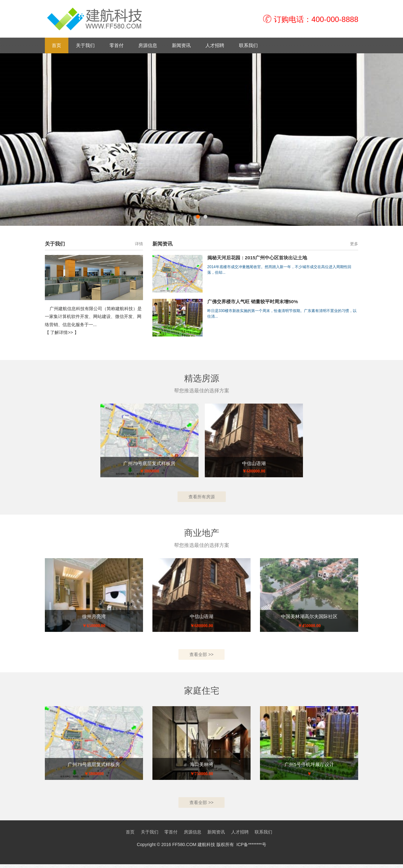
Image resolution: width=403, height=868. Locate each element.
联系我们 (248, 45)
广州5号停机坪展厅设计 (309, 767)
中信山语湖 (254, 463)
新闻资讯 (181, 45)
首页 (56, 45)
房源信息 (148, 45)
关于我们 (85, 45)
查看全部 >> (201, 656)
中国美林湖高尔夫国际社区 (309, 618)
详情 (139, 244)
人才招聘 (215, 45)
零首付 (117, 45)
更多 (354, 244)
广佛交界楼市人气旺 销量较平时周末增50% (253, 302)
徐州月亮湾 (94, 618)
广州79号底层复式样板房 (149, 463)
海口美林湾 (201, 767)
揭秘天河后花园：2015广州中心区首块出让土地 (257, 258)
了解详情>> (61, 332)
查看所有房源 (202, 497)
